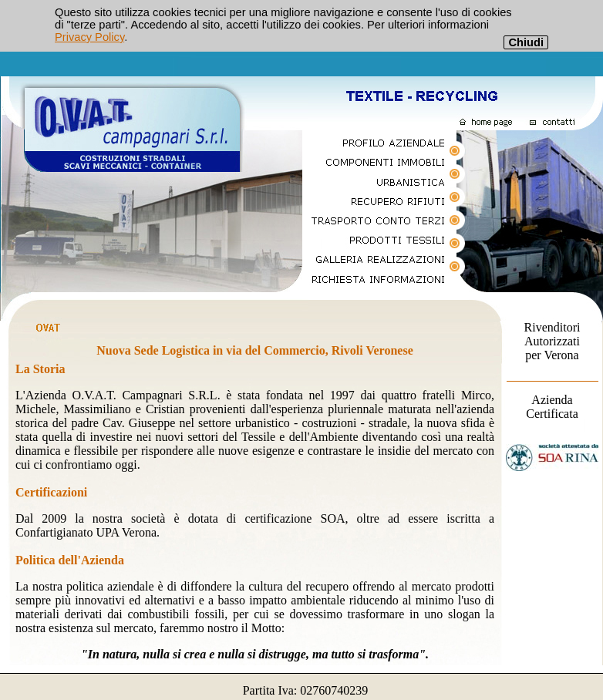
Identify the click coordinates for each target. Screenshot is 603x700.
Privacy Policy (89, 37)
